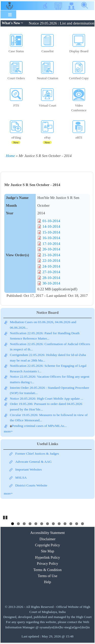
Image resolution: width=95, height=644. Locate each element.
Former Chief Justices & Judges (37, 454)
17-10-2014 (51, 244)
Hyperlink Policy (47, 557)
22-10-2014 (51, 261)
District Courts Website (31, 485)
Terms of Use (48, 576)
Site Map (47, 551)
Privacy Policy (47, 563)
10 (65, 524)
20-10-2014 (51, 249)
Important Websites (29, 469)
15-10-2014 (51, 232)
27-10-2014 (51, 272)
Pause (6, 517)
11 (71, 524)
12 (77, 524)
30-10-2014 (51, 283)
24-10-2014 (51, 266)
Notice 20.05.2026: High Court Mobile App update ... (46, 398)
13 (82, 524)
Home (10, 156)
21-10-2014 (51, 255)
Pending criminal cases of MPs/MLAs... (39, 426)
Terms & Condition (48, 570)
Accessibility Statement (48, 533)
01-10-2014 (51, 221)
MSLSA (21, 478)
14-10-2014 (51, 226)
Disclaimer (48, 539)
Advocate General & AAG (33, 462)
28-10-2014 (51, 278)
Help (48, 582)
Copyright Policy (47, 545)
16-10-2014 (51, 238)
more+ (8, 431)
